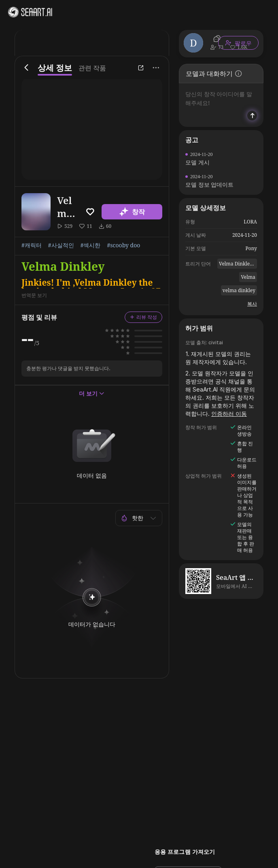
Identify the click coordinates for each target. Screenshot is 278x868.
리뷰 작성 (143, 317)
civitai (216, 342)
